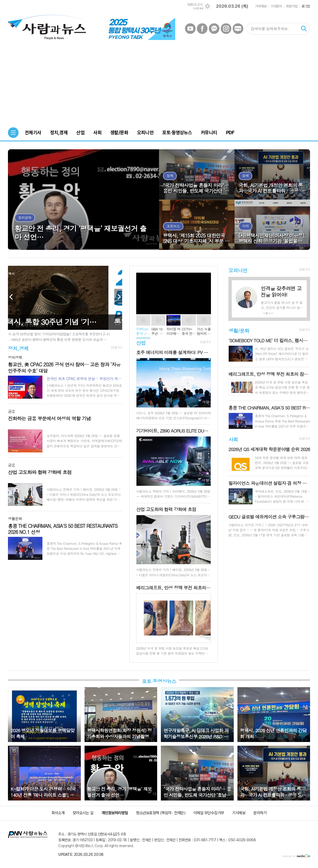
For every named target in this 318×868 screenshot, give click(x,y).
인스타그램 (226, 29)
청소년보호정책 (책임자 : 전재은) (161, 813)
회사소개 (58, 813)
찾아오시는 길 (83, 813)
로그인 (306, 6)
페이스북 (202, 29)
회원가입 (292, 6)
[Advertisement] (159, 85)
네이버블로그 (238, 29)
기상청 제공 (198, 8)
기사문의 (276, 6)
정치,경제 (18, 348)
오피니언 (238, 270)
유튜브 (190, 29)
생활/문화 (239, 330)
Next (118, 297)
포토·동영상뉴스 (159, 681)
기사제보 (261, 6)
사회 (233, 439)
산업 (141, 343)
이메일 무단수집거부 (209, 813)
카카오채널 (214, 29)
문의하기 (260, 813)
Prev (12, 297)
